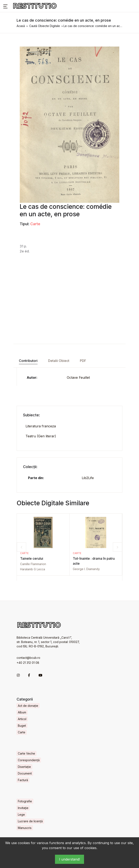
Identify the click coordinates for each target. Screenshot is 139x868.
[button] (5, 6)
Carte (35, 224)
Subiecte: (31, 415)
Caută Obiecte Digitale (45, 26)
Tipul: (24, 224)
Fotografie (25, 801)
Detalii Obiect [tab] (59, 361)
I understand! (69, 859)
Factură (23, 780)
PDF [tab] (83, 361)
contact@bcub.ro (28, 658)
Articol (22, 719)
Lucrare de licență (30, 821)
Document (25, 773)
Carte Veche (26, 753)
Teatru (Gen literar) (41, 436)
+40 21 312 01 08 (28, 663)
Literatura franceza (41, 426)
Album (22, 712)
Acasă (21, 26)
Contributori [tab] (28, 361)
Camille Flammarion (33, 564)
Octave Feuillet (78, 377)
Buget (22, 726)
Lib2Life (88, 478)
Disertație (24, 767)
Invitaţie (23, 808)
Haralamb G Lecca (33, 569)
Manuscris (25, 828)
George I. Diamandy (86, 569)
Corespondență (29, 760)
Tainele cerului (32, 558)
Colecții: (30, 467)
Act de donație (28, 706)
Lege (21, 815)
